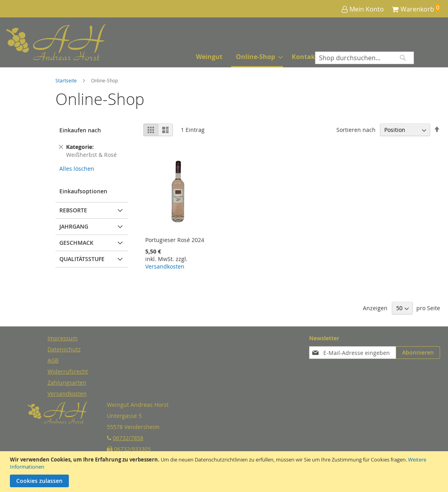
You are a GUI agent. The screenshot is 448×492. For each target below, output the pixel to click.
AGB (53, 360)
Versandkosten (165, 266)
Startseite (67, 80)
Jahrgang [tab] (74, 226)
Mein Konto (367, 9)
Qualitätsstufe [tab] (82, 259)
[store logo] (36, 43)
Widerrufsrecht (68, 371)
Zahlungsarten (67, 382)
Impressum (63, 338)
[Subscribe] (418, 353)
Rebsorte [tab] (73, 210)
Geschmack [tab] (76, 243)
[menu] (257, 57)
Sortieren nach (356, 130)
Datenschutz (64, 349)
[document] (225, 472)
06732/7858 (128, 438)
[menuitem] (209, 57)
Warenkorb (417, 9)
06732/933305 (132, 449)
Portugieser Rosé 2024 (175, 240)
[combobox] (364, 58)
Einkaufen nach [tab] (80, 130)
